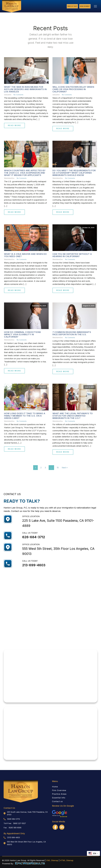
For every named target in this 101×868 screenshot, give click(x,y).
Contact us (57, 801)
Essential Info (59, 798)
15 (58, 468)
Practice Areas (59, 794)
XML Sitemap (52, 860)
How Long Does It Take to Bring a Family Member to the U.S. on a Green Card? (25, 416)
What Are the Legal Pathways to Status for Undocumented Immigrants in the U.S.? (73, 416)
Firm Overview (59, 790)
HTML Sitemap (67, 860)
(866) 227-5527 (72, 6)
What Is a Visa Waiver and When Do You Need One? (25, 255)
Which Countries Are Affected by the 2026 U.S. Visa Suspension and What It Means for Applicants (25, 173)
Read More (14, 125)
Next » (65, 468)
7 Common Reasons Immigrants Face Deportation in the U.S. (72, 333)
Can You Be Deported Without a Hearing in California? (72, 255)
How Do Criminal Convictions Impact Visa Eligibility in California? (23, 334)
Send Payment (85, 6)
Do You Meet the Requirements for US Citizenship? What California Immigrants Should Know (74, 173)
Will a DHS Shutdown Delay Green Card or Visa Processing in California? (73, 89)
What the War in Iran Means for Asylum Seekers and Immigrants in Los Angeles (25, 89)
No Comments (18, 95)
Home (55, 787)
